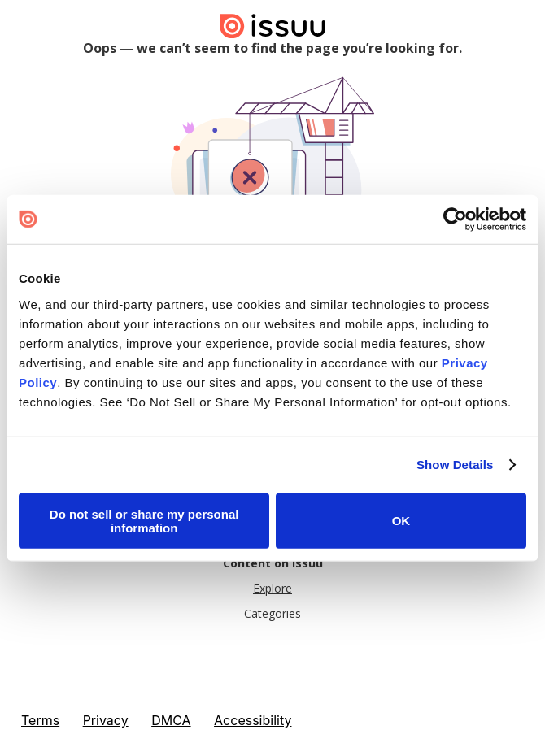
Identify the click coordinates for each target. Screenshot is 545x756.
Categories (272, 613)
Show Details (455, 465)
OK (401, 521)
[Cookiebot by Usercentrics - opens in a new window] (455, 219)
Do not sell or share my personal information (144, 520)
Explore (272, 588)
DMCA (171, 720)
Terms (40, 720)
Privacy (106, 720)
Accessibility (253, 720)
